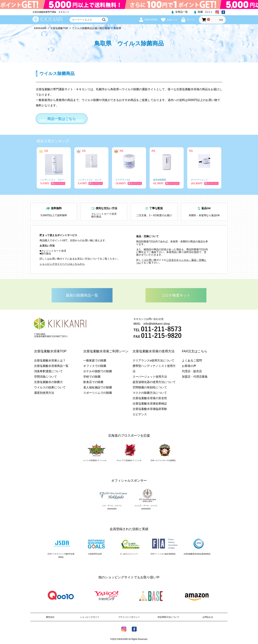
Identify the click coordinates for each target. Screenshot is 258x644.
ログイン (188, 20)
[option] (54, 168)
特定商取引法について (168, 617)
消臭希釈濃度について (48, 371)
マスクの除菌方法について (150, 393)
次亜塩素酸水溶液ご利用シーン (106, 351)
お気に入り (169, 20)
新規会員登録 (148, 20)
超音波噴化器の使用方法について (154, 382)
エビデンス (140, 414)
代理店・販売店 (192, 371)
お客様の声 (189, 366)
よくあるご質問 (192, 360)
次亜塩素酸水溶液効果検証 (150, 404)
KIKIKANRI (40, 28)
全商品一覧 (180, 12)
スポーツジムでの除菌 (98, 393)
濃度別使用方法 (44, 393)
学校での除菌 (92, 377)
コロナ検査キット (176, 295)
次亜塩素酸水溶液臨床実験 (150, 409)
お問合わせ (208, 617)
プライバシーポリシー (129, 617)
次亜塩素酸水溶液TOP (50, 351)
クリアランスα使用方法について (153, 360)
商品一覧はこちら (62, 119)
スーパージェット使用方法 (150, 377)
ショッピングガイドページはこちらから (62, 264)
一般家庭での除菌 (95, 360)
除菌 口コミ (203, 12)
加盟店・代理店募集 (195, 377)
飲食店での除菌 (93, 382)
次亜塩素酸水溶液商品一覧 (51, 366)
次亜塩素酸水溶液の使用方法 (154, 351)
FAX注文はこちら (195, 351)
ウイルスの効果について (50, 387)
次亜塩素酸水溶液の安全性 (150, 398)
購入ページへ (58, 183)
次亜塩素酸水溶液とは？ (50, 360)
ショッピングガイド (90, 617)
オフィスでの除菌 (95, 366)
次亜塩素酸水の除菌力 (48, 382)
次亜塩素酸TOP (59, 28)
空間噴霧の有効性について (150, 387)
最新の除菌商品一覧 (82, 295)
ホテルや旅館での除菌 (98, 371)
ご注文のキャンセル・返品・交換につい (171, 261)
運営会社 (50, 617)
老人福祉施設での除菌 (98, 387)
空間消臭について (46, 377)
